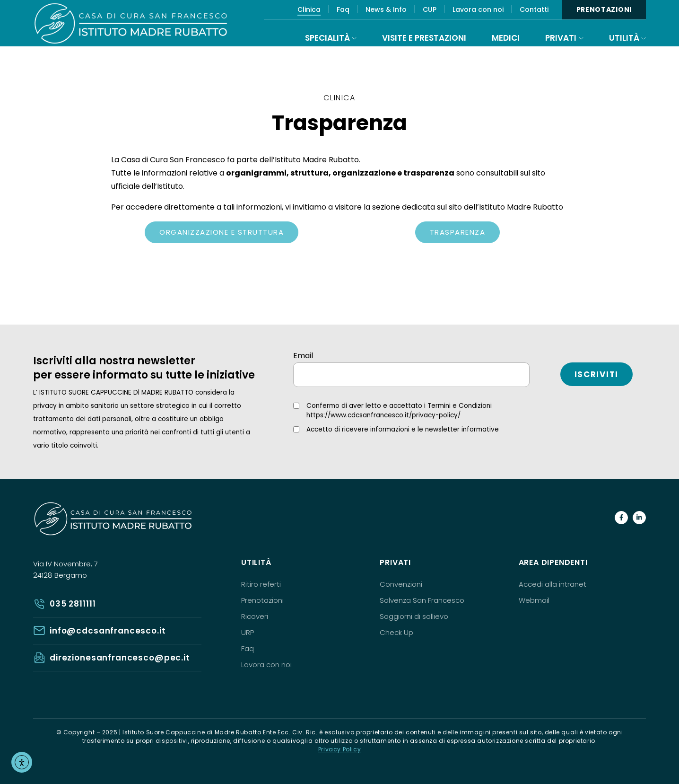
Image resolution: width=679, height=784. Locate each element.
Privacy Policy (339, 749)
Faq (343, 9)
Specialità (327, 38)
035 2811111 (73, 604)
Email (303, 356)
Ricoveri (255, 616)
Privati (561, 38)
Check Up (396, 632)
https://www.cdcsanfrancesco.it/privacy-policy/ (383, 415)
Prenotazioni (604, 9)
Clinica (309, 9)
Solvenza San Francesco (422, 600)
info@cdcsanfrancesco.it (108, 631)
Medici (506, 38)
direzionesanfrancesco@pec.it (120, 658)
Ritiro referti (261, 584)
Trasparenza (458, 232)
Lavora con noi (478, 9)
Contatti (534, 9)
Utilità (624, 38)
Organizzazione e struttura (222, 232)
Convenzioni (401, 584)
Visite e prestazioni (424, 38)
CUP (430, 9)
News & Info (386, 9)
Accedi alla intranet (553, 584)
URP (248, 632)
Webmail (534, 600)
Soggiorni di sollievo (414, 616)
